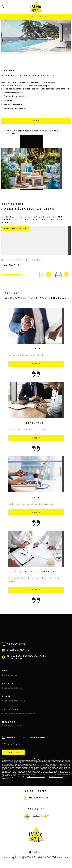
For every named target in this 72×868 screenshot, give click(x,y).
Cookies (67, 858)
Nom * (7, 670)
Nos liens (47, 858)
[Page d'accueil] (36, 7)
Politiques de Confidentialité (36, 777)
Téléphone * (12, 709)
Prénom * (9, 683)
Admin (40, 858)
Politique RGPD (57, 858)
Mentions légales (30, 858)
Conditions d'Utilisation (56, 777)
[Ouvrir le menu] (69, 7)
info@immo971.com (18, 650)
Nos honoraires (8, 858)
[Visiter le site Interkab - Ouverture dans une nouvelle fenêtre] (41, 816)
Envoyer (14, 752)
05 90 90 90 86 (16, 644)
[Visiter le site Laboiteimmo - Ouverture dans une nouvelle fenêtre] (36, 852)
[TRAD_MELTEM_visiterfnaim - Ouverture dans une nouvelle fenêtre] (27, 817)
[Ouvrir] (3, 7)
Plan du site (19, 858)
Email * (8, 696)
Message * (10, 722)
